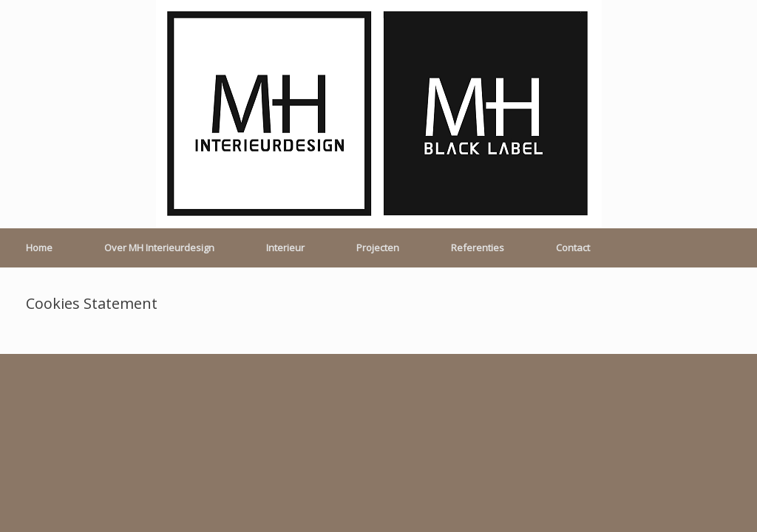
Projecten (378, 248)
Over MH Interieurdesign (159, 248)
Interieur (285, 248)
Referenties (478, 248)
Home (39, 248)
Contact (573, 248)
